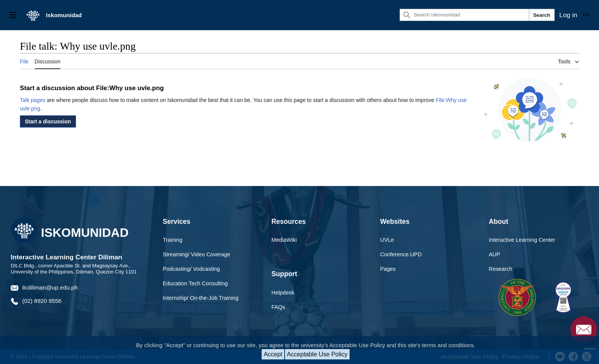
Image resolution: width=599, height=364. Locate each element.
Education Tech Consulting (195, 283)
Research (501, 269)
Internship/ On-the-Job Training (201, 298)
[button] (48, 121)
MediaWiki (284, 240)
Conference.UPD (401, 254)
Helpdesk (283, 293)
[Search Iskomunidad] (464, 15)
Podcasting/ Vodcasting (191, 269)
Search (542, 15)
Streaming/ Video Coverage (197, 254)
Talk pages (33, 100)
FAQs (278, 307)
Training (172, 240)
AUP (495, 254)
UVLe (387, 240)
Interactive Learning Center (522, 240)
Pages (388, 269)
